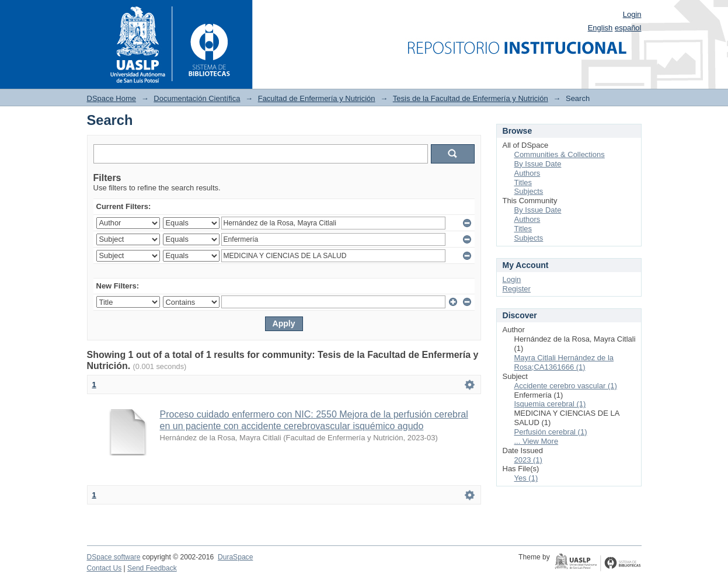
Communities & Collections (560, 154)
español (628, 28)
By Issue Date (538, 164)
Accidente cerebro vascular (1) (566, 386)
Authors (527, 173)
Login (632, 14)
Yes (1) (526, 478)
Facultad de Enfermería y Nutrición (317, 98)
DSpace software (114, 557)
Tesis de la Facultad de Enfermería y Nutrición (471, 98)
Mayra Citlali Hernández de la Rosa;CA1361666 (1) (564, 362)
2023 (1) (528, 460)
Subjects (529, 191)
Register (517, 289)
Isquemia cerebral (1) (550, 404)
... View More (537, 441)
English (600, 28)
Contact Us (105, 568)
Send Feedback (152, 568)
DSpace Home (112, 98)
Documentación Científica (197, 98)
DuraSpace (235, 557)
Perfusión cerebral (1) (551, 432)
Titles (523, 182)
